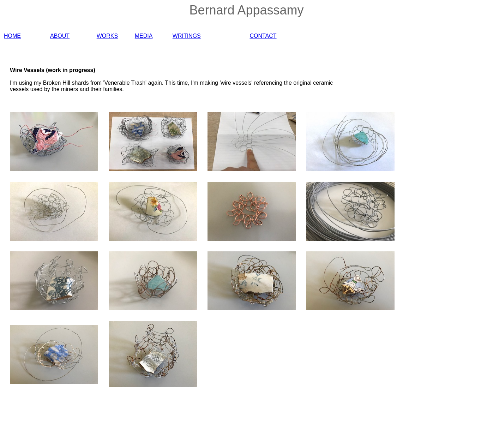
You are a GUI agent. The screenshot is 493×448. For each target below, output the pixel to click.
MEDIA (144, 36)
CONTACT (263, 36)
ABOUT (60, 36)
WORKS (107, 36)
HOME (12, 36)
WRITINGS (187, 36)
